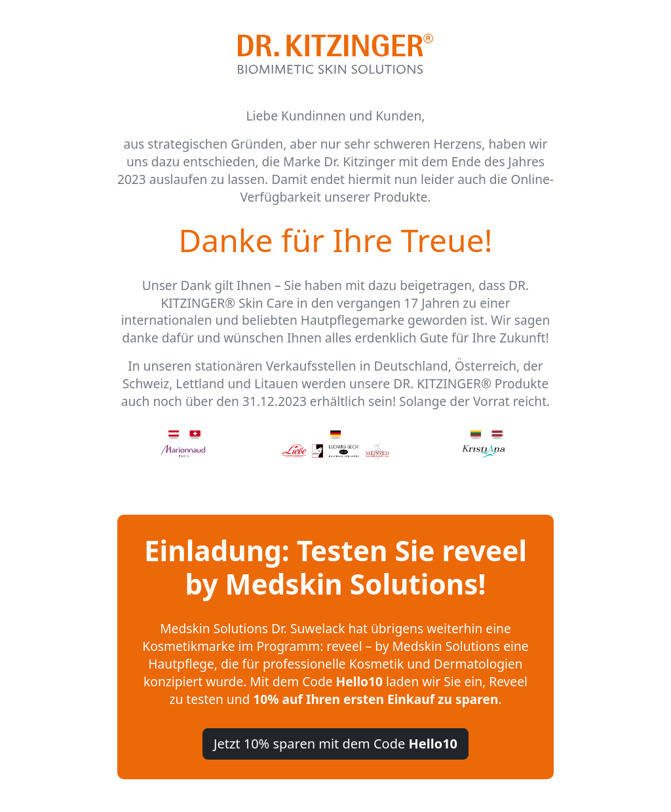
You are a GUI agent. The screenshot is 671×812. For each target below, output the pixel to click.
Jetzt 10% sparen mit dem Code (335, 744)
